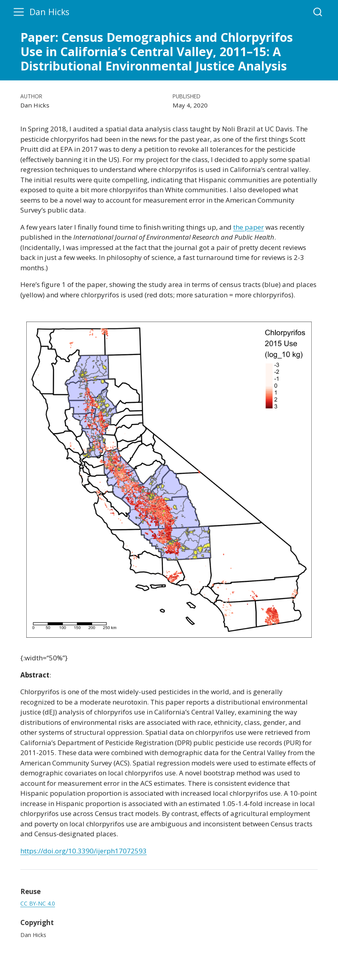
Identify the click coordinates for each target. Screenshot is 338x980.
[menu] (19, 12)
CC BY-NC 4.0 (38, 903)
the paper (249, 227)
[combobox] (318, 12)
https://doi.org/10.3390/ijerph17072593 (84, 851)
